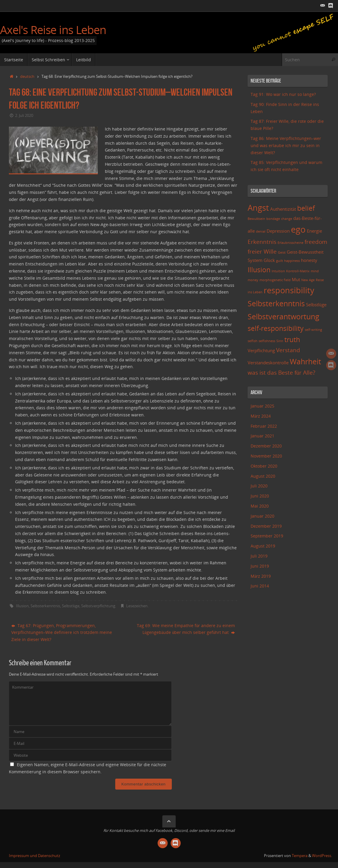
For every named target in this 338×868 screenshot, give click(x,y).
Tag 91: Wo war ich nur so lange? (283, 94)
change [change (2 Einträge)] (287, 219)
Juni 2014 (260, 586)
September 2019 (267, 536)
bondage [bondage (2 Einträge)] (273, 219)
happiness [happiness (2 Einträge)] (292, 261)
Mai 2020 (260, 506)
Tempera (300, 856)
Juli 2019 (259, 556)
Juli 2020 (259, 486)
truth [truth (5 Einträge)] (292, 340)
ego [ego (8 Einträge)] (298, 229)
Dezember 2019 (266, 526)
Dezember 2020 (266, 446)
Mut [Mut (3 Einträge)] (296, 280)
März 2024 (261, 416)
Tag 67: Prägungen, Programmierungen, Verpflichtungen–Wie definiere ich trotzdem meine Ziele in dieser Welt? (62, 633)
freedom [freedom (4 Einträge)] (316, 242)
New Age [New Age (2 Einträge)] (308, 280)
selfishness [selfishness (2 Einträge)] (267, 341)
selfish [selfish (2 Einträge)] (253, 341)
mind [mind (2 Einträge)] (315, 271)
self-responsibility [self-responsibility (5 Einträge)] (276, 328)
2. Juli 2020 (24, 116)
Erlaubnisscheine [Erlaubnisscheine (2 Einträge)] (290, 243)
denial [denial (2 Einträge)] (261, 231)
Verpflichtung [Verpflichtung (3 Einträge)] (261, 351)
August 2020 (263, 476)
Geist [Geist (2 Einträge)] (282, 252)
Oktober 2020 (264, 466)
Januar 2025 (262, 406)
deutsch (27, 77)
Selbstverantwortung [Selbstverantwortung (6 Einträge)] (283, 316)
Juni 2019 (260, 566)
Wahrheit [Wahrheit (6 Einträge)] (305, 361)
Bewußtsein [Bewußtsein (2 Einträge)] (256, 219)
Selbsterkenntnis (45, 606)
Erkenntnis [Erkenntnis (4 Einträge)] (262, 242)
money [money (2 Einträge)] (253, 280)
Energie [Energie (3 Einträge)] (314, 231)
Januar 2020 (262, 516)
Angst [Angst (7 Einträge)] (258, 208)
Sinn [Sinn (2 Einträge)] (280, 341)
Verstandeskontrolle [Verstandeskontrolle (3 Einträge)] (268, 363)
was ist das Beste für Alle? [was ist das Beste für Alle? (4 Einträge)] (281, 372)
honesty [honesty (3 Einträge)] (309, 260)
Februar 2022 (264, 426)
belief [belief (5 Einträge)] (306, 208)
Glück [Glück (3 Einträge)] (269, 260)
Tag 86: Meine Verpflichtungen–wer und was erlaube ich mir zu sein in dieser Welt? (286, 145)
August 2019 (263, 546)
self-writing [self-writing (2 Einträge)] (313, 330)
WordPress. (322, 856)
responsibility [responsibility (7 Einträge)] (289, 290)
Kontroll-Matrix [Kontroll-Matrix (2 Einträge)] (298, 271)
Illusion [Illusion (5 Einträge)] (259, 270)
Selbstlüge (71, 606)
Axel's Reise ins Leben (53, 30)
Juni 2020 (260, 496)
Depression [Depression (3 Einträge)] (278, 231)
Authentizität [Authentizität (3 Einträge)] (283, 209)
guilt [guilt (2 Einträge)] (279, 261)
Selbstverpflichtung (98, 606)
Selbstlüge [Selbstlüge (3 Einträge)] (316, 305)
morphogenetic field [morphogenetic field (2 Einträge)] (275, 280)
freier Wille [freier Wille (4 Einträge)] (262, 251)
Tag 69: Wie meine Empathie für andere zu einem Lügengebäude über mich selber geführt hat (186, 629)
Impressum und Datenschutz (35, 856)
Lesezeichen (137, 606)
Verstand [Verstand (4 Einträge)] (288, 350)
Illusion (22, 606)
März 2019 (261, 576)
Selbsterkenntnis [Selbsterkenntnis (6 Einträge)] (276, 303)
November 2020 (266, 456)
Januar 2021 (262, 436)
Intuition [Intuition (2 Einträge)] (278, 271)
